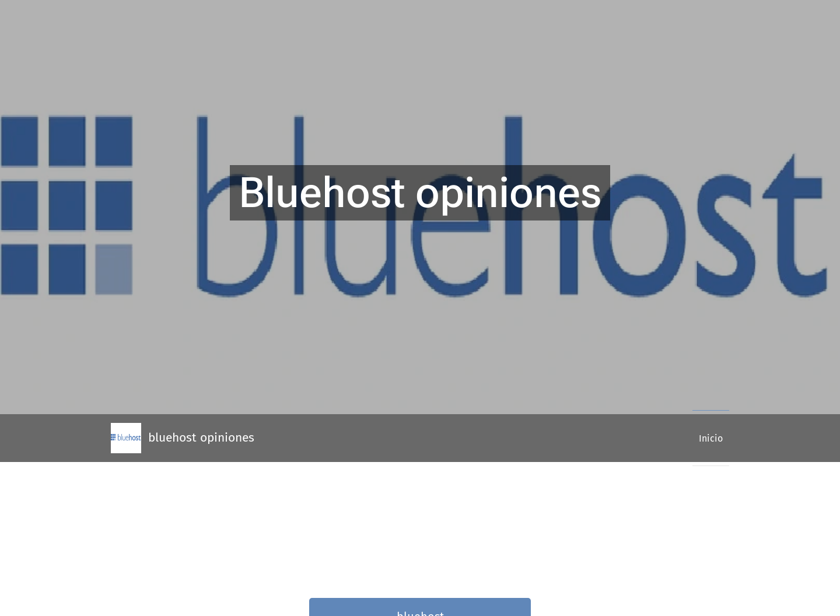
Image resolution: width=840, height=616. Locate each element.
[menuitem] (707, 438)
